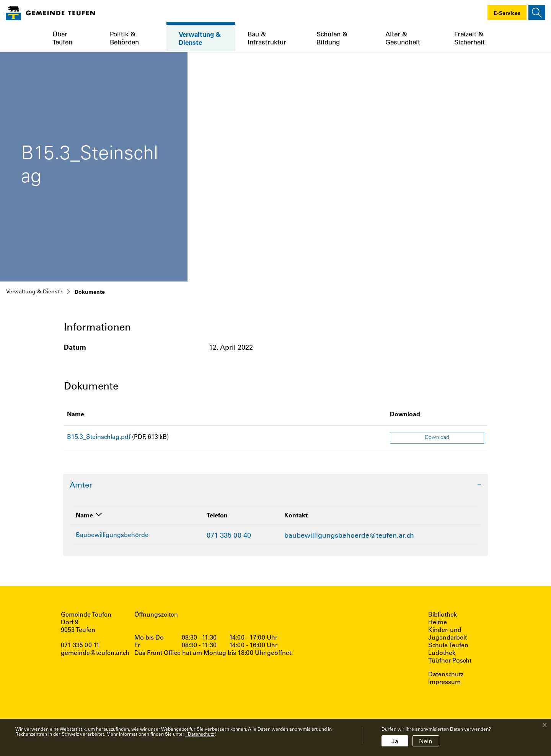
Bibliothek (443, 614)
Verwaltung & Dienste (200, 38)
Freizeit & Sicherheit (469, 38)
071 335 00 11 (80, 645)
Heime (438, 622)
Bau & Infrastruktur (267, 38)
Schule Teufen (448, 645)
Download (437, 438)
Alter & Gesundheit (403, 38)
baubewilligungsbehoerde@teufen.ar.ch (349, 535)
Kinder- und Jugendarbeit (447, 633)
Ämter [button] (81, 485)
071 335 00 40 (229, 535)
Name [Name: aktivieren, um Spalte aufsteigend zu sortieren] (76, 414)
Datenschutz (446, 674)
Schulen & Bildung (332, 38)
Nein (426, 741)
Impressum (444, 682)
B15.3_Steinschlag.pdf (99, 436)
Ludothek (442, 653)
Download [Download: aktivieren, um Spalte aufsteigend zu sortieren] (405, 414)
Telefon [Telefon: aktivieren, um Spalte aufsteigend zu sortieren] (217, 515)
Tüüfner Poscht (450, 660)
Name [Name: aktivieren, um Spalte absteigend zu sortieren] (84, 515)
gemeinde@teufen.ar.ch (95, 652)
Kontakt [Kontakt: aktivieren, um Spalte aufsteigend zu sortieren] (296, 515)
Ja (395, 741)
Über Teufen (62, 38)
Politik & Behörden (124, 38)
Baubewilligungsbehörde (112, 534)
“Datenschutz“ (200, 734)
